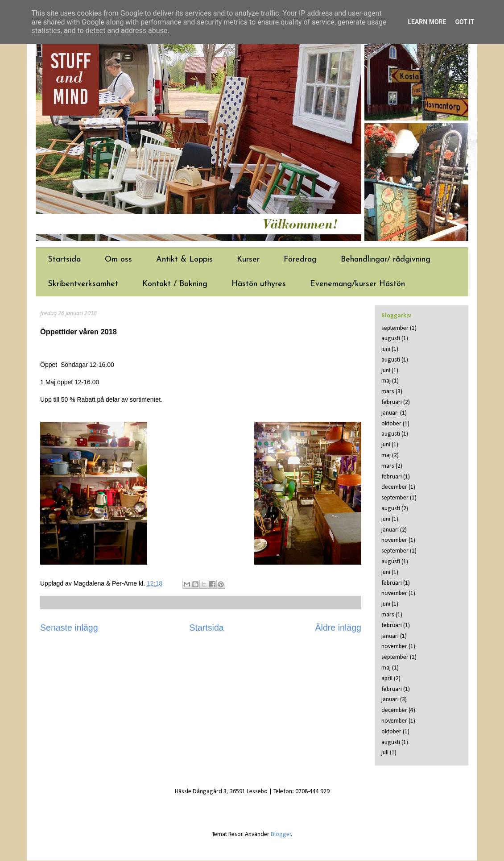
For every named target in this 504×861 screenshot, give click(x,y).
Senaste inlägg (69, 628)
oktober (391, 424)
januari (390, 413)
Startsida (64, 260)
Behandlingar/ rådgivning (386, 260)
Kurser (248, 260)
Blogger (281, 834)
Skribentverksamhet (83, 284)
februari (392, 402)
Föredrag (300, 260)
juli (385, 753)
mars (388, 392)
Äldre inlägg (338, 628)
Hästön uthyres (259, 284)
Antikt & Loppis (184, 260)
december (394, 487)
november (394, 540)
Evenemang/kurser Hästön (357, 284)
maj (386, 381)
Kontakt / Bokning (175, 284)
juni (386, 349)
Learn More (427, 22)
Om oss (118, 260)
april (387, 679)
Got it (465, 22)
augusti (391, 339)
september (395, 328)
